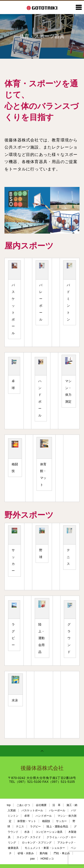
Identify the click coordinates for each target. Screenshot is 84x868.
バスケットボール (32, 810)
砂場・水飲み (26, 853)
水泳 (27, 832)
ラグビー (35, 827)
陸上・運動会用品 (57, 827)
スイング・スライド (29, 837)
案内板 (44, 853)
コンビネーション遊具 (49, 832)
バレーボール (57, 810)
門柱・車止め (62, 853)
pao (32, 859)
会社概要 (41, 805)
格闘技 (46, 821)
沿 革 (56, 805)
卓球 (27, 816)
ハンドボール (44, 816)
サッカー (61, 821)
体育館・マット (27, 821)
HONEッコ (47, 859)
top (9, 805)
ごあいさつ (23, 805)
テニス (20, 827)
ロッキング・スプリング (37, 843)
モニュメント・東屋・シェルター (45, 848)
